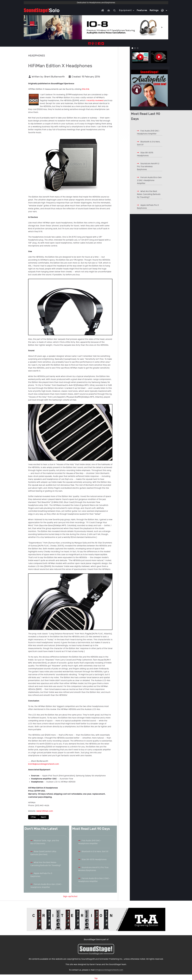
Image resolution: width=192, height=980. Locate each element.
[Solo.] (42, 10)
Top (96, 978)
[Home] (103, 10)
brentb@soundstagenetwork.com (44, 764)
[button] (132, 48)
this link (85, 89)
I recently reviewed (95, 101)
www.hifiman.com (45, 811)
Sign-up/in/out (70, 896)
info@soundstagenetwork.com (109, 970)
